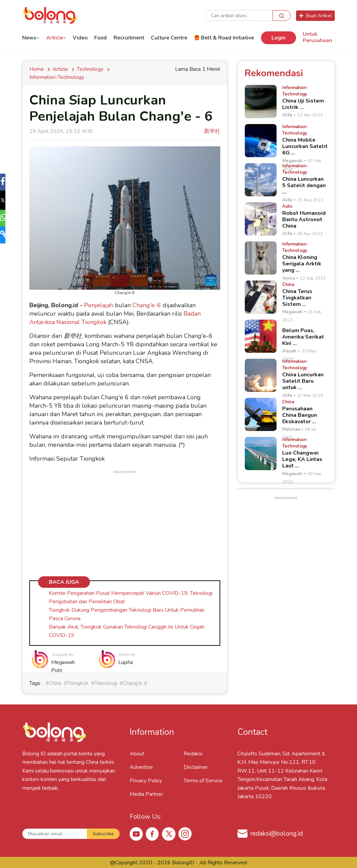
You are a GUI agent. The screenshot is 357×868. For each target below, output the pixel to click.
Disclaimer (196, 767)
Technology (90, 69)
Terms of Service (203, 781)
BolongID (183, 863)
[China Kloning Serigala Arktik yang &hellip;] (261, 258)
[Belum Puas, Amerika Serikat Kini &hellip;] (261, 336)
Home (38, 69)
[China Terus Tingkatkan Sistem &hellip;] (261, 297)
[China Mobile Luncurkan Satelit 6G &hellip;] (261, 141)
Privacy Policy (146, 781)
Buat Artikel (315, 16)
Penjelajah (99, 305)
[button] (8, 183)
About (137, 754)
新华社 (212, 131)
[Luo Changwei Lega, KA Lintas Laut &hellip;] (261, 454)
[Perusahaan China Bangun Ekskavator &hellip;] (261, 414)
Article (60, 69)
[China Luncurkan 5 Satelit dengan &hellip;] (261, 180)
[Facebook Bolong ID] (153, 834)
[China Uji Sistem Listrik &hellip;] (261, 102)
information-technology (57, 77)
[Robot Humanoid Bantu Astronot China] (261, 219)
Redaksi (193, 754)
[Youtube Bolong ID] (136, 834)
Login (279, 38)
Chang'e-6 (147, 305)
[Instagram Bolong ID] (185, 834)
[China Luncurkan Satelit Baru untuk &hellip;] (261, 375)
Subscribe (103, 834)
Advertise (141, 767)
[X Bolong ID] (169, 834)
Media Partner (146, 794)
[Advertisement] (125, 522)
